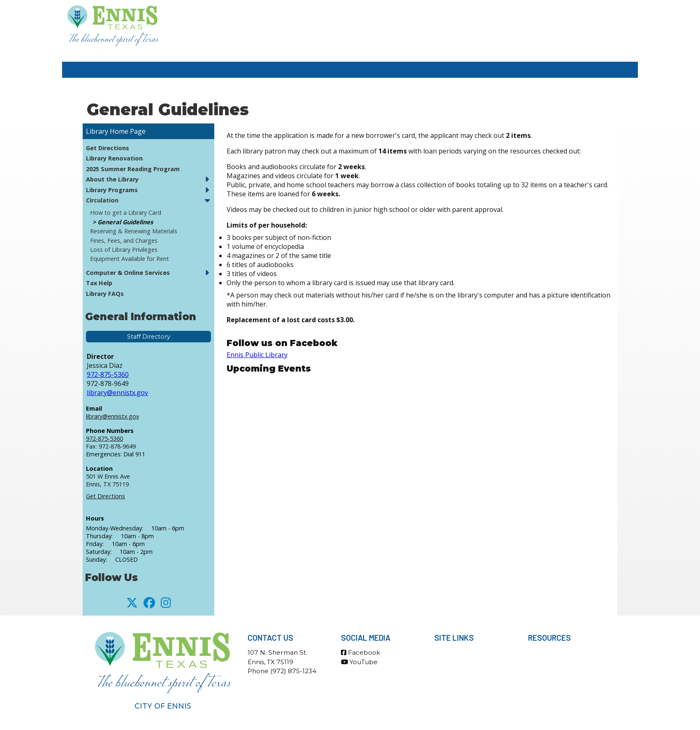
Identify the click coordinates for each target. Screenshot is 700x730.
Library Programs (112, 190)
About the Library (112, 179)
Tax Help (99, 283)
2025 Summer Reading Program (133, 169)
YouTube (359, 662)
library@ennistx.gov (117, 393)
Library (97, 131)
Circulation (102, 200)
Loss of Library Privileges (124, 250)
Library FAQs (105, 294)
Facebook (360, 652)
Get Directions (108, 148)
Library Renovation (114, 158)
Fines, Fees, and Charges (124, 241)
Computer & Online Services (128, 273)
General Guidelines (125, 222)
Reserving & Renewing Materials (134, 231)
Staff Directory (149, 337)
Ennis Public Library (257, 355)
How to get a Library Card (126, 213)
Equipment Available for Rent (130, 259)
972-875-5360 (108, 374)
